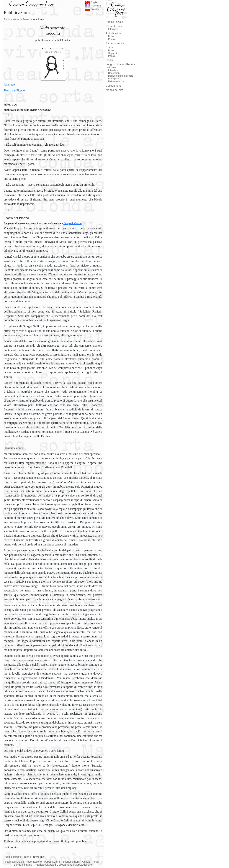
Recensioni (114, 73)
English (92, 2)
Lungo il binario (73, 223)
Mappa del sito (83, 865)
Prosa (26, 19)
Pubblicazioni (12, 19)
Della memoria (116, 81)
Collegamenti (64, 865)
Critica (86, 862)
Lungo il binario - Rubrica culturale (34, 865)
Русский (92, 9)
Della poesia (115, 79)
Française (93, 6)
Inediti (95, 862)
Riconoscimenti (71, 862)
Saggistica (114, 53)
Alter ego (10, 104)
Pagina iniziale (14, 862)
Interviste (113, 29)
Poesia (112, 39)
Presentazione (33, 862)
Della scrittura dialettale (121, 76)
